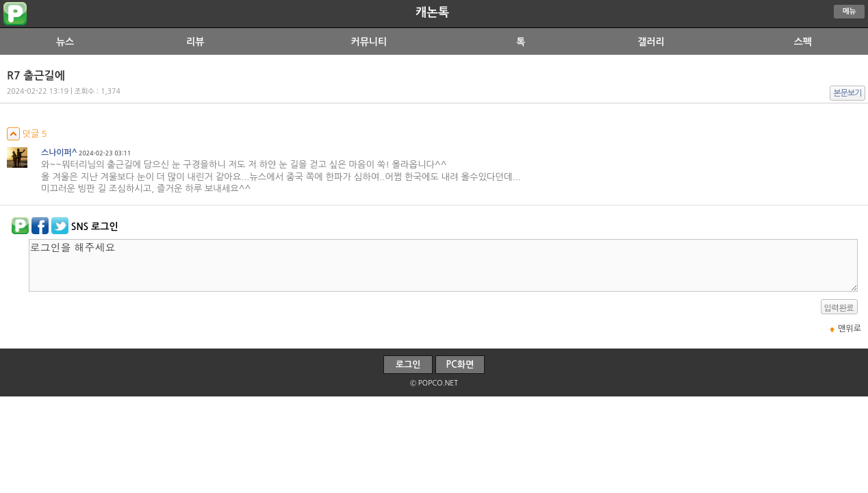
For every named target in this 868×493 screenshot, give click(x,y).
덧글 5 (27, 134)
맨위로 (850, 329)
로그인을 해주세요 (443, 265)
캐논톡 (432, 12)
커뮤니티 (369, 42)
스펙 (803, 42)
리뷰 (195, 42)
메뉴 (850, 11)
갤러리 (651, 42)
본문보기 (848, 93)
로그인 (408, 365)
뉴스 (65, 42)
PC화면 (460, 365)
